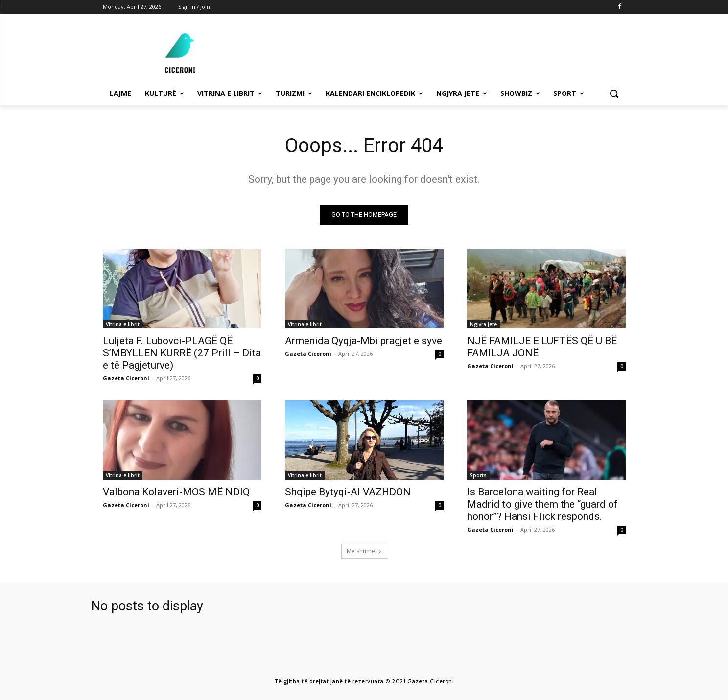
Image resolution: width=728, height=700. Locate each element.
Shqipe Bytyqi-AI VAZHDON (348, 492)
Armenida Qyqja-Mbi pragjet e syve (364, 341)
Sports (478, 475)
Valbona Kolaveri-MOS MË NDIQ (176, 492)
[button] (614, 93)
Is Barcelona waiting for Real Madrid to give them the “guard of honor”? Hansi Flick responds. (542, 504)
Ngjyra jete (483, 324)
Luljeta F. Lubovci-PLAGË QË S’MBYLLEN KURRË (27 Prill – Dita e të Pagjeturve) (182, 353)
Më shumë (364, 551)
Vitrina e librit (123, 324)
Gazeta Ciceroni (126, 378)
